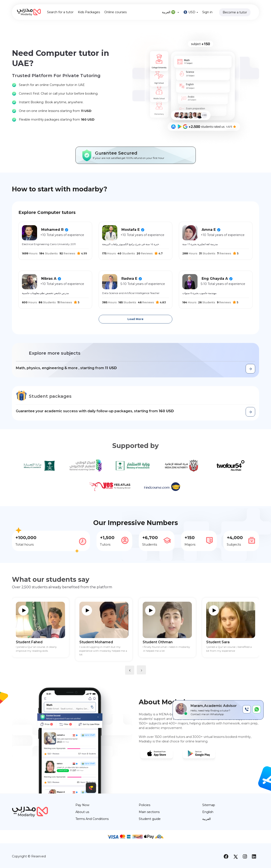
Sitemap (209, 805)
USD (191, 12)
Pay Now (82, 805)
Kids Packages (89, 12)
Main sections (149, 812)
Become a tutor (235, 12)
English (208, 812)
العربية (170, 12)
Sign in (207, 12)
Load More (135, 319)
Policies (144, 805)
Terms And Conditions (92, 819)
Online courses (115, 12)
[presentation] (130, 670)
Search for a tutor (60, 12)
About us (82, 812)
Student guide (150, 819)
